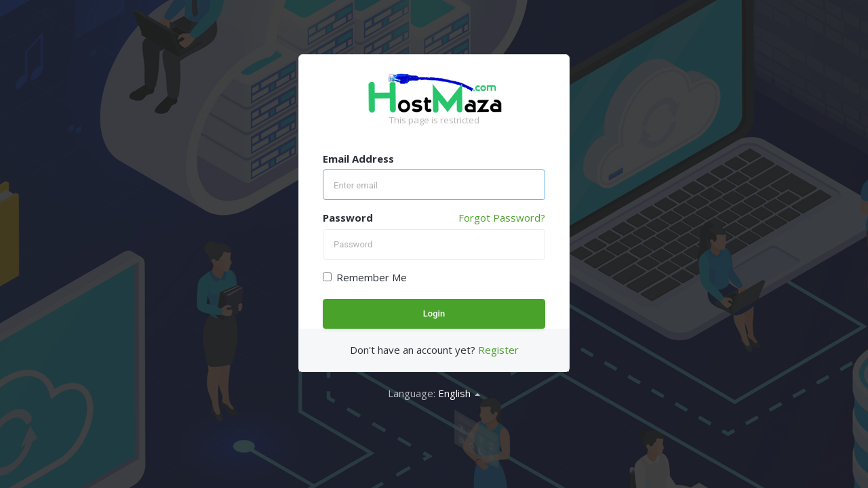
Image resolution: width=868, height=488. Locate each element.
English (459, 393)
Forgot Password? (502, 218)
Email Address (358, 159)
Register (498, 350)
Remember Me (365, 277)
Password (348, 218)
